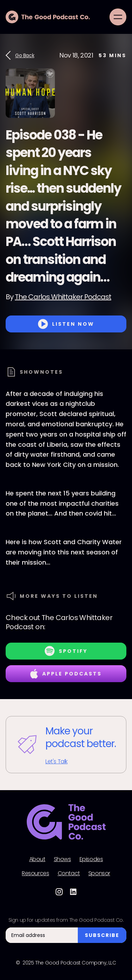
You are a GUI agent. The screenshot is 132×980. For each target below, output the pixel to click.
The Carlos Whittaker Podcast (63, 297)
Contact (69, 873)
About (37, 859)
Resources (35, 873)
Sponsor (99, 873)
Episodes (91, 859)
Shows (62, 859)
